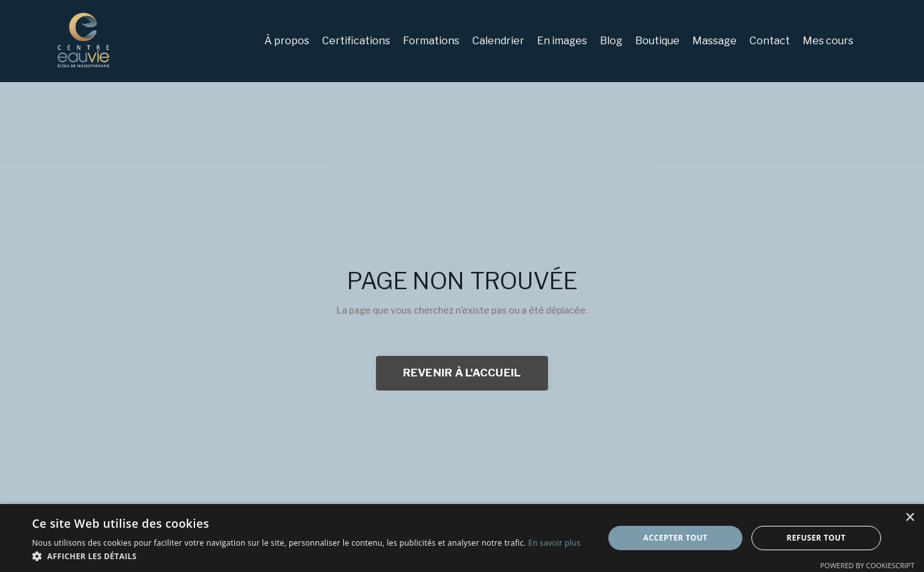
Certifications (356, 41)
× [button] (910, 518)
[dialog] (462, 538)
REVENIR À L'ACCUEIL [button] (462, 373)
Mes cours (828, 41)
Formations (431, 41)
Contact (770, 41)
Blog (611, 41)
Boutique (657, 41)
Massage (714, 41)
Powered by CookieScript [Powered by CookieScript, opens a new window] (867, 565)
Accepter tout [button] (675, 538)
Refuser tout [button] (816, 538)
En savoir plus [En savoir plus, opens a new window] (554, 543)
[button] (306, 556)
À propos (287, 41)
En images (562, 41)
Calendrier (498, 41)
